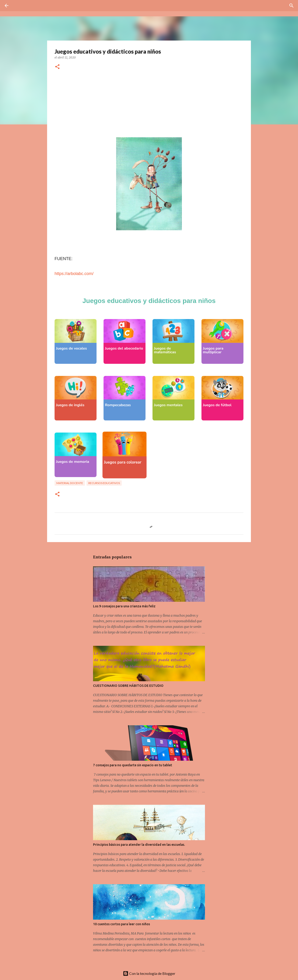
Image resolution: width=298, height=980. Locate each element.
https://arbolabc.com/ (74, 274)
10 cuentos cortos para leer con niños (121, 924)
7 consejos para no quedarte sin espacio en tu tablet (133, 765)
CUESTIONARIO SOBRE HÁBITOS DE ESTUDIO (128, 686)
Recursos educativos (104, 483)
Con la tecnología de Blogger (149, 973)
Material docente (70, 483)
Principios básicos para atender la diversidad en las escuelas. (139, 845)
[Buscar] (20, 6)
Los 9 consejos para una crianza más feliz (124, 606)
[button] (57, 67)
